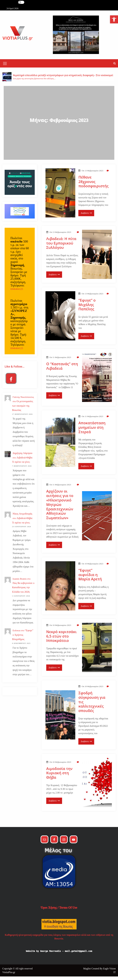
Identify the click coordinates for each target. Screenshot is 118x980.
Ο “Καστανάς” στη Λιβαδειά (62, 370)
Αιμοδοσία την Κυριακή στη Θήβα (59, 777)
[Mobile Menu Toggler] (5, 68)
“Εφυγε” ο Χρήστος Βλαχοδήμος (23, 638)
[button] (115, 67)
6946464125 (17, 293)
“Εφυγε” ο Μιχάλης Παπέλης (87, 308)
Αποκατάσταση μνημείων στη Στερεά (92, 431)
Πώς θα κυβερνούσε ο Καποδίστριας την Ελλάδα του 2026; (23, 591)
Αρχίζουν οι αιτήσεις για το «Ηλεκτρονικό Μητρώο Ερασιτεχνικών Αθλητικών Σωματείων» (60, 508)
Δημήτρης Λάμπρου (22, 457)
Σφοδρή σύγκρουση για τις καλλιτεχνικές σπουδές (92, 705)
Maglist (87, 972)
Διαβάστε (86, 217)
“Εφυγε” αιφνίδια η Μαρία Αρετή (90, 578)
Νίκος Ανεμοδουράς (22, 517)
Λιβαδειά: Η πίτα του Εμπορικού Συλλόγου (61, 247)
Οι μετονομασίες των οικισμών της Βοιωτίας (23, 409)
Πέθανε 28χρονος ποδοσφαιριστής (93, 185)
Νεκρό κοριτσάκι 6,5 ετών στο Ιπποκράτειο (61, 640)
